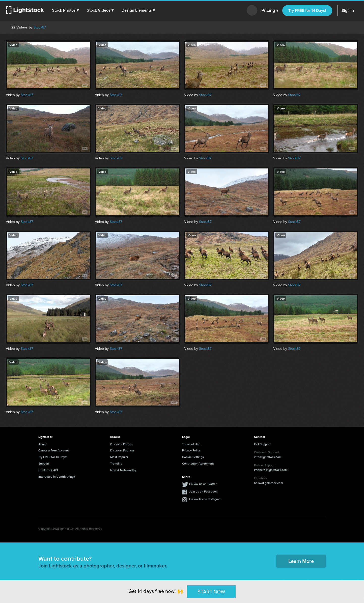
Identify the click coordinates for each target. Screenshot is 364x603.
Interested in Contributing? (57, 477)
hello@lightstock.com (269, 483)
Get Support (262, 444)
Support (44, 463)
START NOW (211, 591)
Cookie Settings (193, 457)
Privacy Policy (191, 450)
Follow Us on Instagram (205, 499)
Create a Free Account (54, 450)
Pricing (270, 11)
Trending (116, 463)
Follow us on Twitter (203, 484)
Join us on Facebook (203, 491)
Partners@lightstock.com (271, 470)
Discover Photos (121, 444)
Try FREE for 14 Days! (307, 10)
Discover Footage (122, 450)
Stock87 (40, 27)
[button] (65, 10)
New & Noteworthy (123, 470)
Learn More (301, 561)
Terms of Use (191, 444)
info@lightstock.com (268, 457)
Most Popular (119, 457)
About (43, 444)
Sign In (348, 10)
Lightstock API (48, 470)
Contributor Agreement (198, 463)
